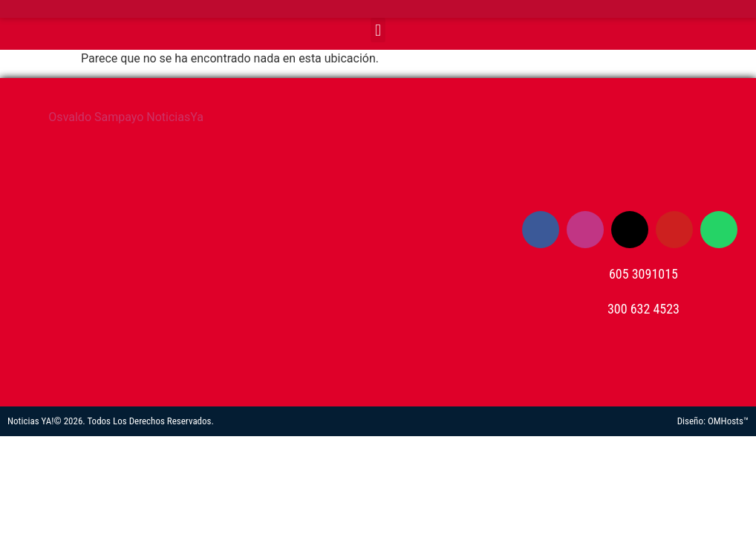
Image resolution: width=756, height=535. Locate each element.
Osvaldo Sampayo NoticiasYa (126, 117)
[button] (378, 30)
